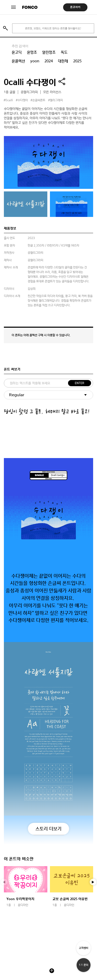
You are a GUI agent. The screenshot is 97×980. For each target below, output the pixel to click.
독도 (64, 52)
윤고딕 (17, 52)
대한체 (63, 61)
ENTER (80, 383)
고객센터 (84, 948)
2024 (49, 61)
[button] (93, 882)
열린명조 (49, 52)
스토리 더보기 (48, 829)
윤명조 (32, 52)
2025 (77, 61)
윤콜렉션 (18, 61)
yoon (35, 61)
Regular (17, 395)
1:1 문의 (84, 965)
